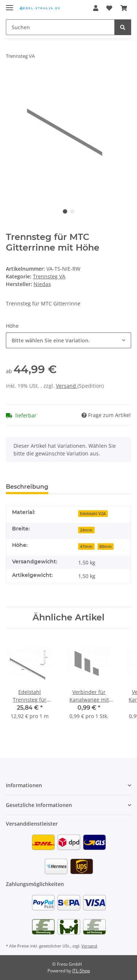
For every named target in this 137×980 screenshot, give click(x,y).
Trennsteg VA (49, 276)
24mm (86, 530)
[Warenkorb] (124, 8)
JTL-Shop (81, 971)
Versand (67, 386)
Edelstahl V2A (93, 514)
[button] (96, 8)
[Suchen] (60, 27)
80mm (106, 547)
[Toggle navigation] (9, 5)
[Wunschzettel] (109, 8)
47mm (86, 547)
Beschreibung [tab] (27, 487)
